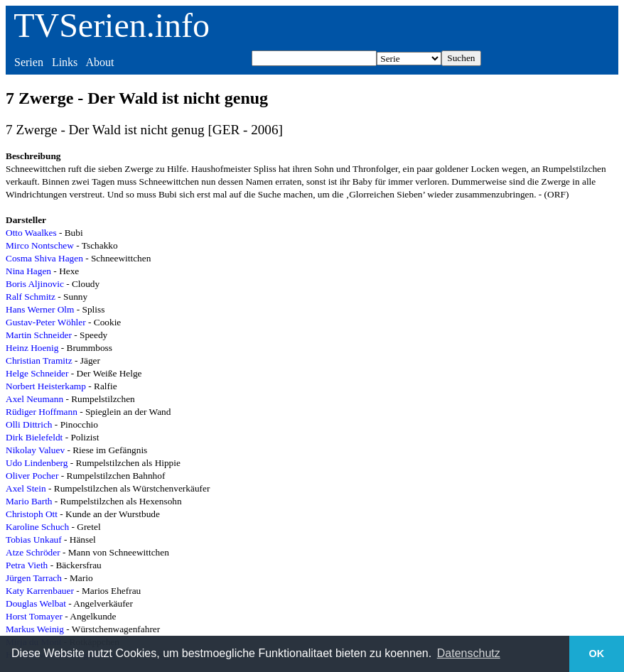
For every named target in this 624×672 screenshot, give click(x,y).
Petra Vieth (27, 565)
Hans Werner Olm (40, 309)
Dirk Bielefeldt (34, 437)
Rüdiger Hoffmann (42, 412)
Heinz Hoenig (32, 348)
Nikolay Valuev (35, 450)
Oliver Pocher (32, 476)
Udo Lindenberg (37, 463)
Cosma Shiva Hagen (44, 258)
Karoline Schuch (37, 527)
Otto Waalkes (31, 233)
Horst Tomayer (34, 616)
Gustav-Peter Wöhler (46, 322)
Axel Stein (26, 488)
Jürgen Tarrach (34, 578)
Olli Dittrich (29, 424)
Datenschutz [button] (469, 653)
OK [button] (597, 654)
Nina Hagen (28, 271)
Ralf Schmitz (31, 297)
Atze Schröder (33, 552)
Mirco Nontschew (40, 245)
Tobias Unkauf (34, 540)
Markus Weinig (35, 629)
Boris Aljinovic (35, 284)
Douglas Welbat (36, 603)
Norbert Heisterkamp (46, 386)
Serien (29, 62)
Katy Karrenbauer (40, 591)
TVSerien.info (112, 25)
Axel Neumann (34, 399)
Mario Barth (29, 501)
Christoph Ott (32, 514)
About (99, 62)
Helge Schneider (37, 373)
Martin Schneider (39, 335)
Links (65, 62)
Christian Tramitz (39, 361)
